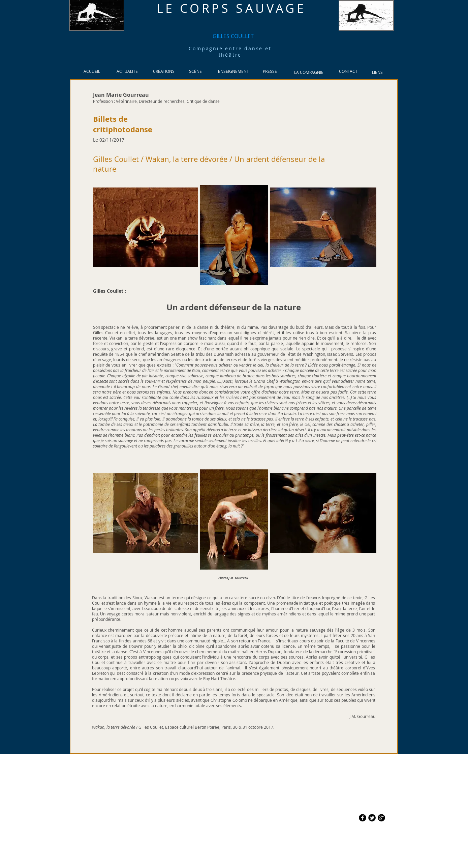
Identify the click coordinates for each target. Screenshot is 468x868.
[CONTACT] (348, 71)
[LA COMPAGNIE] (309, 72)
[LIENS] (378, 72)
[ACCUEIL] (92, 71)
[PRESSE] (270, 71)
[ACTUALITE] (127, 71)
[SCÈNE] (196, 71)
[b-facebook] (363, 818)
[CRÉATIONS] (164, 71)
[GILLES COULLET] (233, 36)
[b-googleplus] (381, 818)
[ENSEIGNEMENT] (233, 71)
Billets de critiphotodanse (123, 124)
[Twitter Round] (372, 818)
